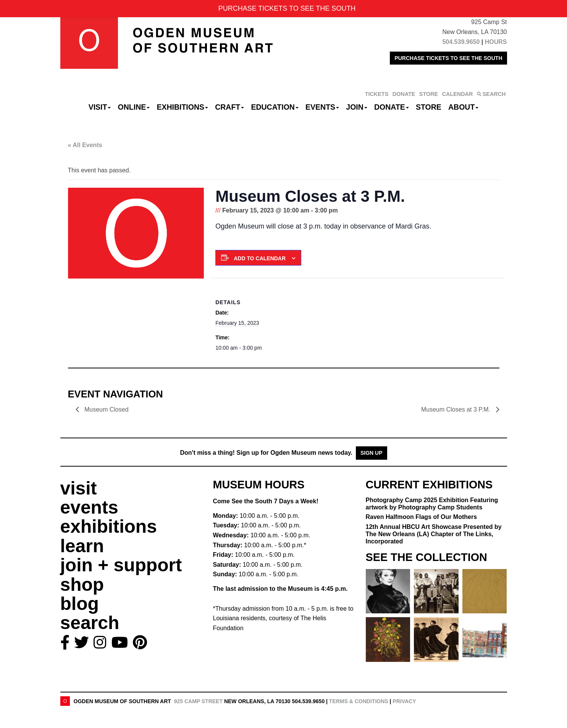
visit (79, 488)
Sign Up (372, 453)
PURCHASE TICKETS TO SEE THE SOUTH (448, 58)
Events (322, 107)
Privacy (404, 701)
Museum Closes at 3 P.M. (457, 409)
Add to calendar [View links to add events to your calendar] (260, 258)
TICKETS (377, 94)
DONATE (404, 94)
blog (80, 604)
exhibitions (109, 526)
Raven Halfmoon (422, 517)
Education (275, 107)
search (90, 623)
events (89, 507)
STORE (429, 94)
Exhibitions (182, 107)
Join (357, 107)
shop (82, 585)
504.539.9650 (461, 42)
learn (82, 546)
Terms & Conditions (359, 701)
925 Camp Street (198, 701)
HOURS (496, 42)
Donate (392, 107)
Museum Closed (106, 409)
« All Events (85, 145)
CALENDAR (458, 94)
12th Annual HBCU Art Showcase (434, 534)
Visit (100, 107)
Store (429, 107)
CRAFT (229, 107)
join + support (121, 565)
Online (134, 107)
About (463, 107)
